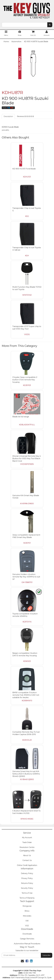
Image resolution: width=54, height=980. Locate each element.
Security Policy (27, 888)
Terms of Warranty (27, 898)
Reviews (25, 116)
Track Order (27, 842)
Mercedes (27, 916)
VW (27, 921)
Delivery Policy (27, 873)
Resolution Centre (27, 847)
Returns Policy (27, 883)
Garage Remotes (27, 939)
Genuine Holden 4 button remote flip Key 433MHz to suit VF (26, 577)
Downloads (27, 934)
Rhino (27, 911)
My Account (27, 838)
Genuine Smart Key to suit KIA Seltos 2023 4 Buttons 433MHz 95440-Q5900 (26, 774)
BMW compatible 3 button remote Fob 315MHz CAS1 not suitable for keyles (26, 695)
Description (8, 116)
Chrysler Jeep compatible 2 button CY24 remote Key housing (25, 380)
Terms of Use (27, 893)
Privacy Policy (27, 878)
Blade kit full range (21, 417)
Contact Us (27, 860)
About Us (27, 855)
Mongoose (27, 906)
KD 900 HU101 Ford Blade (24, 169)
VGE (27, 926)
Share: (8, 108)
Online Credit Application (27, 865)
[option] (27, 63)
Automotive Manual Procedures (27, 944)
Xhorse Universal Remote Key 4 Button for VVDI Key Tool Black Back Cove (27, 458)
